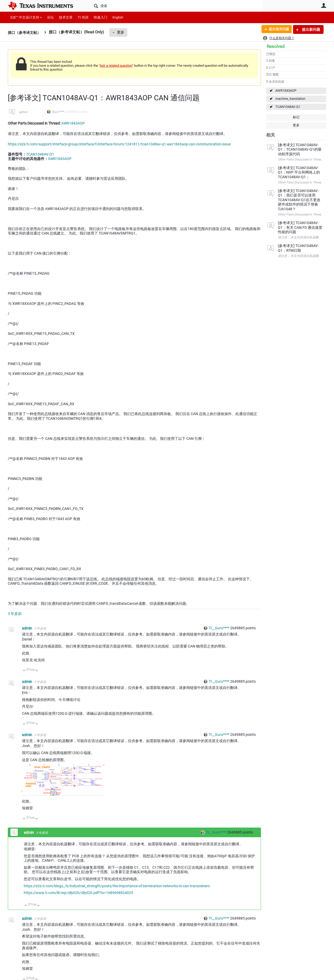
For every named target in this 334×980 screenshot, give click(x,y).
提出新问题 (311, 29)
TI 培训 (83, 17)
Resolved (276, 46)
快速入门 (100, 17)
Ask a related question (116, 66)
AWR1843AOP (286, 91)
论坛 (50, 17)
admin (23, 112)
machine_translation (290, 99)
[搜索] (176, 6)
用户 (324, 5)
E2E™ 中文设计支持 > (26, 17)
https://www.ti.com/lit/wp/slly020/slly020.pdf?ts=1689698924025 (78, 893)
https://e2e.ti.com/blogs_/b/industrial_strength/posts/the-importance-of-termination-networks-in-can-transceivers (117, 886)
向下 (37, 671)
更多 (123, 32)
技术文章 (66, 17)
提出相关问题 (277, 29)
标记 (296, 117)
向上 (24, 671)
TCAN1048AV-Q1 (288, 107)
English (118, 17)
